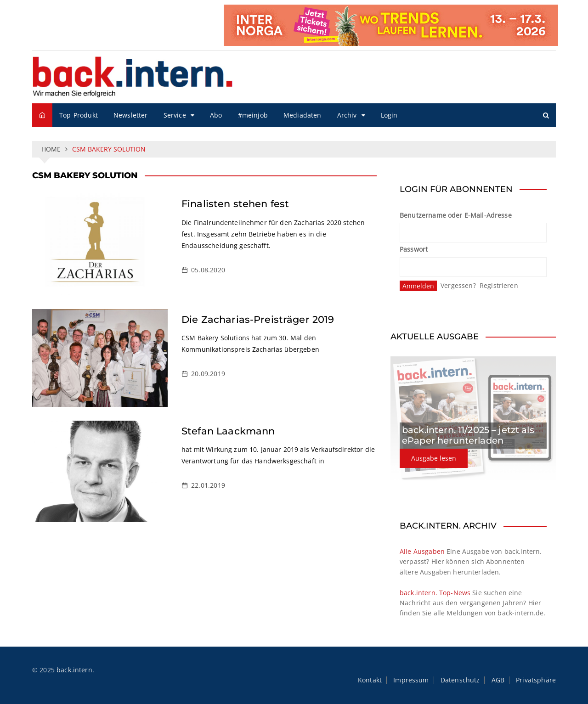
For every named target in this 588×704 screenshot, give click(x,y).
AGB (498, 680)
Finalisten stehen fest (235, 204)
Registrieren (499, 285)
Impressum (411, 680)
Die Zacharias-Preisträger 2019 (258, 319)
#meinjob (253, 115)
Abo (216, 115)
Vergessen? (458, 285)
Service (175, 115)
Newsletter (131, 115)
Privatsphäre (536, 680)
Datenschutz (460, 680)
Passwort (414, 249)
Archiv (347, 115)
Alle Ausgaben (422, 551)
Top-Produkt (79, 115)
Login (389, 115)
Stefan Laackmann (228, 431)
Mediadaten (302, 115)
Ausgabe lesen (434, 458)
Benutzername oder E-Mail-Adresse (456, 215)
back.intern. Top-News (435, 593)
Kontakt (370, 680)
